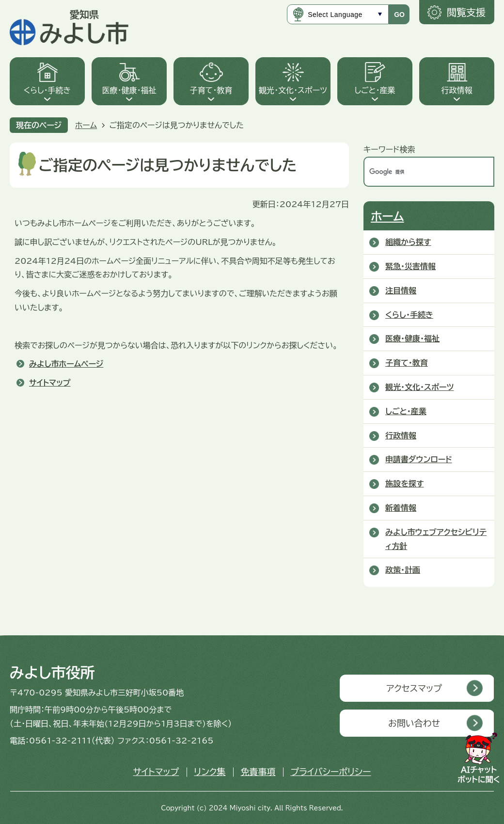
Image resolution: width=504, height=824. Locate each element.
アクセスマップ (414, 688)
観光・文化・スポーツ (293, 90)
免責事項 (258, 772)
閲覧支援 (466, 12)
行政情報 (457, 90)
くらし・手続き (47, 90)
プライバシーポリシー (331, 772)
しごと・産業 (375, 90)
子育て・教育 (211, 90)
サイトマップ (50, 383)
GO (399, 15)
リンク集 (210, 772)
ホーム (86, 125)
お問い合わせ (414, 723)
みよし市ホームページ (66, 364)
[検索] (419, 172)
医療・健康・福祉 (129, 90)
